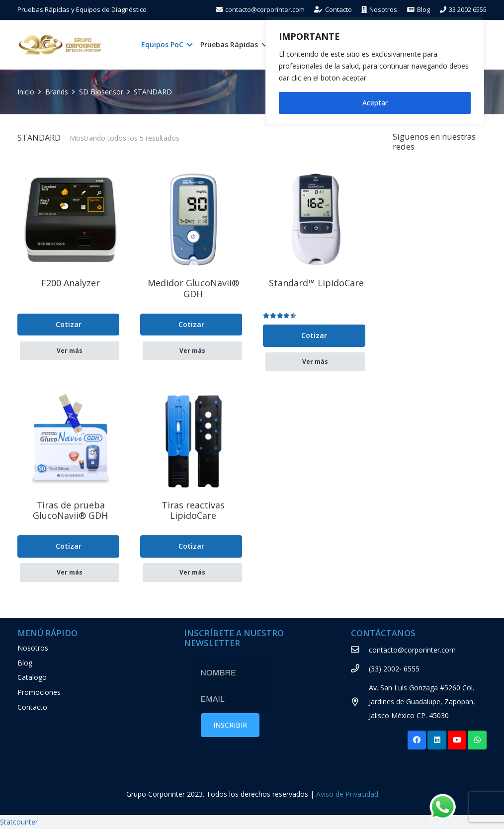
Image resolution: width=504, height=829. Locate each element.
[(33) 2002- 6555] (360, 669)
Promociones (39, 692)
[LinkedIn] (437, 740)
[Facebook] (417, 740)
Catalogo (32, 677)
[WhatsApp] (477, 740)
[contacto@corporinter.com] (360, 650)
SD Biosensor (101, 92)
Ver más (70, 351)
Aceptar (375, 103)
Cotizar (69, 324)
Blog (25, 663)
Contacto (32, 707)
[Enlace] (60, 45)
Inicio (26, 92)
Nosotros (33, 648)
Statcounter (19, 822)
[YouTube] (457, 740)
